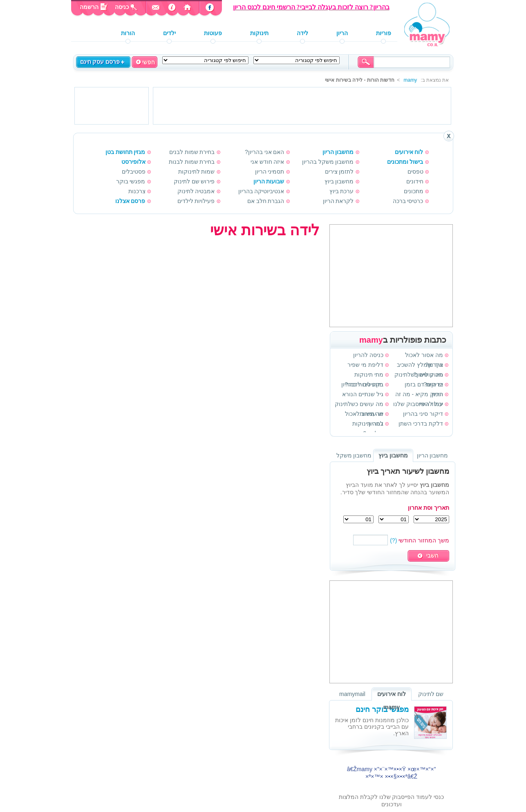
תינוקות (259, 33)
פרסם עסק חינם (100, 62)
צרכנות (137, 191)
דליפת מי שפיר (365, 365)
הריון (342, 33)
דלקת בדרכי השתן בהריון (421, 424)
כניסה (123, 7)
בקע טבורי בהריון (362, 384)
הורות (128, 33)
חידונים (415, 181)
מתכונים (414, 191)
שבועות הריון (269, 181)
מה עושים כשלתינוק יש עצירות (359, 405)
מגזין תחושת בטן (125, 152)
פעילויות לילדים (196, 201)
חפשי (149, 62)
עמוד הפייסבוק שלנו (418, 404)
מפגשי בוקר (131, 181)
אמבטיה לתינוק (196, 191)
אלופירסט (133, 162)
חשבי (432, 555)
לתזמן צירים (339, 172)
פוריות (384, 33)
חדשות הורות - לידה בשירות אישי (360, 80)
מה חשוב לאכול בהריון (364, 415)
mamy (410, 80)
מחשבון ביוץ (339, 181)
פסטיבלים (134, 172)
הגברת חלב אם (266, 201)
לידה (302, 33)
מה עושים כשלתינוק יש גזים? (419, 375)
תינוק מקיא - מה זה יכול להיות (419, 395)
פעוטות (213, 33)
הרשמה (93, 7)
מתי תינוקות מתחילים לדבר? (364, 375)
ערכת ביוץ (342, 191)
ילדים (169, 33)
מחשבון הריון (338, 152)
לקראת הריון (338, 201)
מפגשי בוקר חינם (382, 709)
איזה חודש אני (267, 162)
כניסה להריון (368, 355)
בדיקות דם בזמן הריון (424, 385)
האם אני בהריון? (265, 152)
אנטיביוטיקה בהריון (261, 191)
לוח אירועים (409, 152)
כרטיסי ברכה (408, 201)
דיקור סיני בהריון (423, 414)
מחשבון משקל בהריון (328, 162)
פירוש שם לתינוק (194, 181)
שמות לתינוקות (197, 172)
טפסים (415, 172)
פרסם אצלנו (130, 201)
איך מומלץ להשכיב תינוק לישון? (420, 366)
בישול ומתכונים (405, 162)
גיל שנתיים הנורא (363, 394)
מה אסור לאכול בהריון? (424, 356)
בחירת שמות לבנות (192, 162)
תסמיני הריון (270, 172)
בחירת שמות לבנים (192, 152)
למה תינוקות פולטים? (368, 424)
